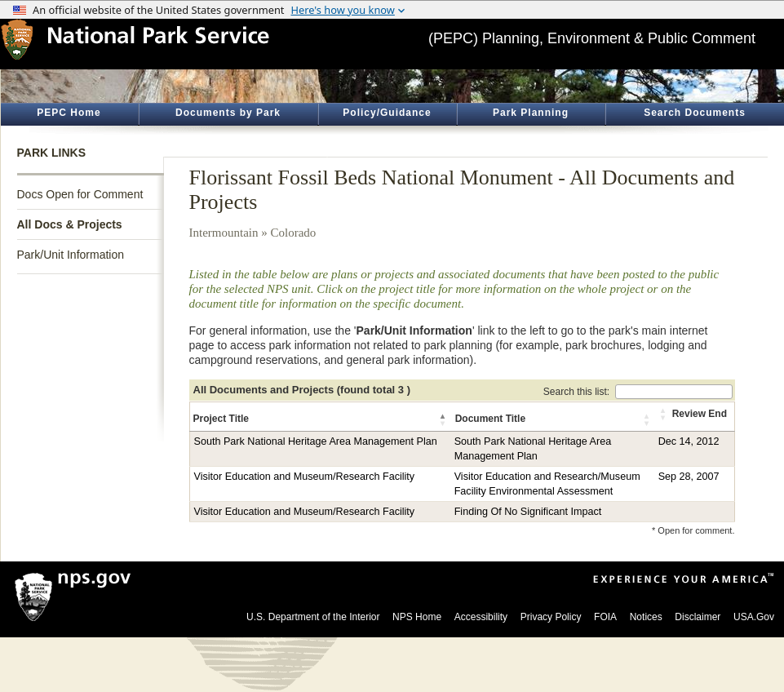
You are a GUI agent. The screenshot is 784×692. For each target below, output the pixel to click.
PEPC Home (69, 113)
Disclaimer (698, 617)
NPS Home (417, 617)
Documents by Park (228, 113)
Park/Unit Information (71, 255)
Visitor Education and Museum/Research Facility (305, 477)
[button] (444, 419)
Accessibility (481, 617)
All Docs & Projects (70, 224)
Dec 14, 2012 (689, 441)
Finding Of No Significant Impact (528, 512)
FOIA (605, 617)
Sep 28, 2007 (689, 477)
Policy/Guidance (387, 113)
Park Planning (531, 113)
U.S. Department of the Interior (313, 617)
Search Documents (695, 113)
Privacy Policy (551, 617)
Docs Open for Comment (80, 194)
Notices (646, 617)
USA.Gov (754, 617)
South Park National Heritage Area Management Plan (316, 441)
